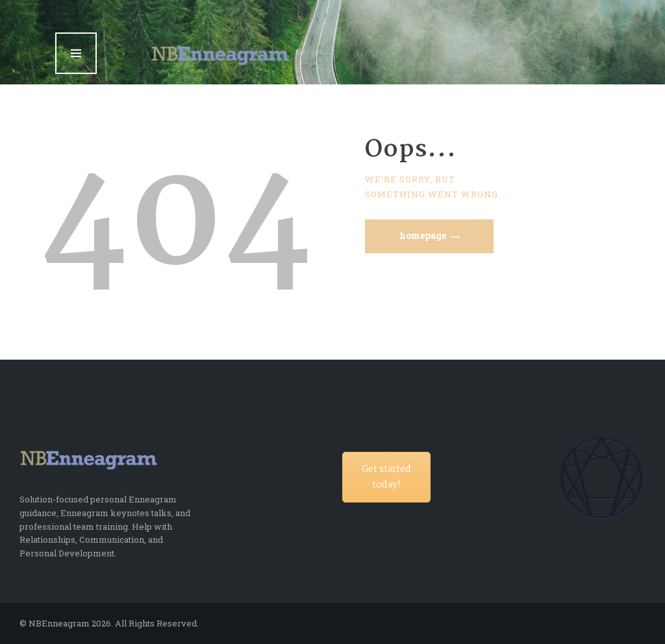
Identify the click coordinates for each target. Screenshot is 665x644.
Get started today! (386, 477)
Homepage (423, 235)
